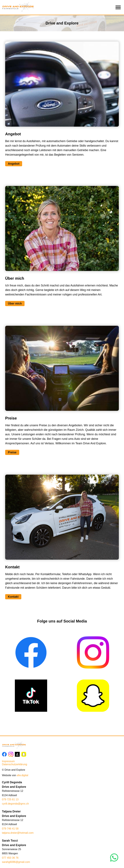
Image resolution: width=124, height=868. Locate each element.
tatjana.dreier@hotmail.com (18, 833)
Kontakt (13, 597)
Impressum (8, 761)
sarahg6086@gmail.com (16, 862)
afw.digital (22, 775)
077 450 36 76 (10, 858)
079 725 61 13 (10, 799)
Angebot (14, 164)
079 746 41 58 (10, 829)
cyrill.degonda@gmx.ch (15, 804)
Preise (12, 452)
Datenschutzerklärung (15, 764)
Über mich (15, 304)
